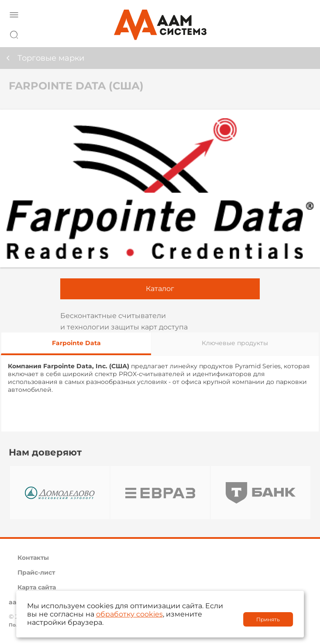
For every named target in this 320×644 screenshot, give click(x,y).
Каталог (160, 289)
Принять (268, 619)
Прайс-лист (36, 572)
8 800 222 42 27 (302, 33)
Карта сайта (37, 587)
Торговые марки (51, 58)
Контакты (33, 558)
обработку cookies (129, 614)
